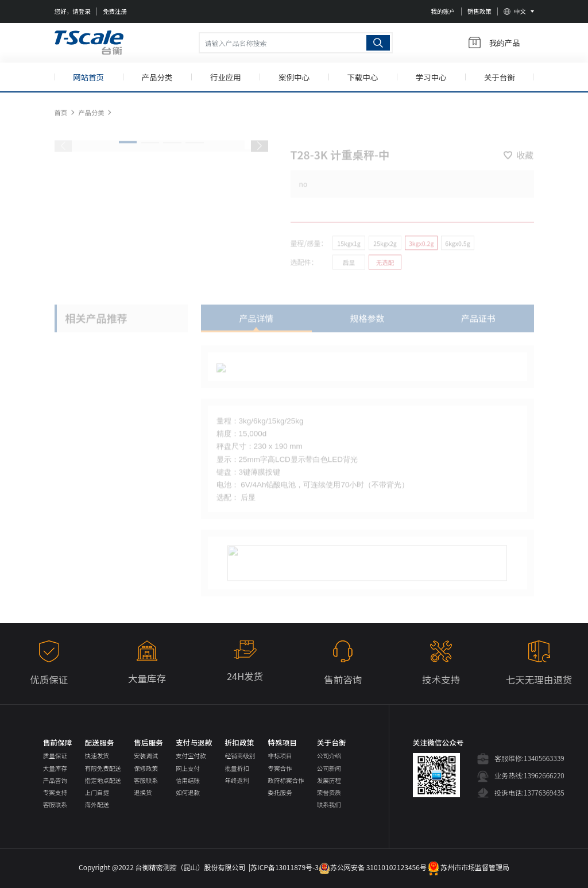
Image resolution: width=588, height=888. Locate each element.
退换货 (143, 792)
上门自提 (97, 792)
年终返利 (237, 780)
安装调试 (146, 756)
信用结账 (188, 780)
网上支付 (188, 768)
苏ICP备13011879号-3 (285, 867)
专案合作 (280, 768)
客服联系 (55, 804)
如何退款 (188, 792)
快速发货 (97, 756)
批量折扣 (237, 768)
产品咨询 (55, 780)
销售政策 (479, 11)
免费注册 (115, 11)
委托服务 (280, 792)
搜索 (378, 43)
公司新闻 (329, 768)
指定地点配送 (103, 780)
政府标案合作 (286, 780)
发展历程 (329, 780)
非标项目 (280, 756)
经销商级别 (240, 756)
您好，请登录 (73, 11)
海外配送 (97, 804)
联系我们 (329, 804)
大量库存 (55, 768)
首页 (61, 119)
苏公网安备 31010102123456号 (373, 867)
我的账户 (443, 11)
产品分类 (91, 119)
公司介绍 (329, 756)
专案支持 (55, 792)
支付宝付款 (191, 756)
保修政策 (146, 768)
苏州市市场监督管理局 (468, 867)
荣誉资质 (329, 792)
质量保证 (55, 756)
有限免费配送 (103, 768)
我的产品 (494, 43)
